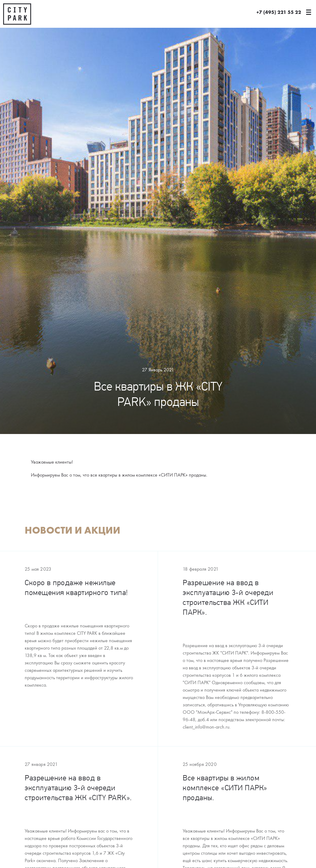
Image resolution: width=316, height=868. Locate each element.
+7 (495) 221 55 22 (279, 12)
